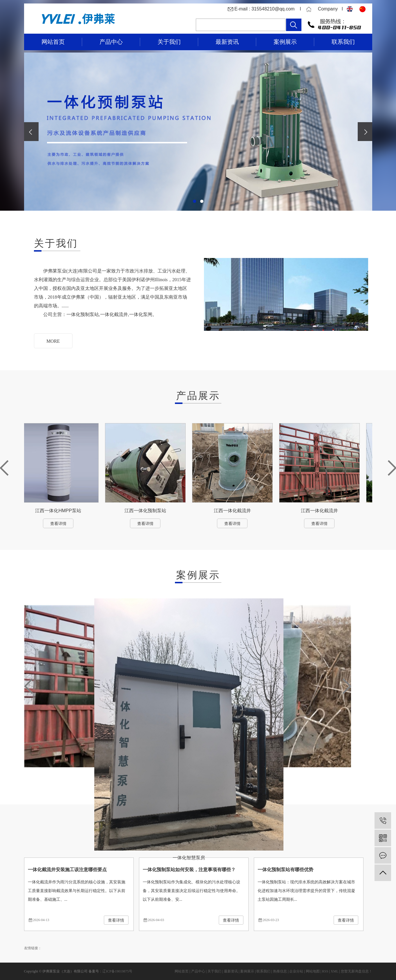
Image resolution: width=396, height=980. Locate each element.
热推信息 (280, 971)
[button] (195, 201)
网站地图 (313, 971)
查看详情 (60, 524)
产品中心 (111, 42)
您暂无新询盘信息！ (357, 971)
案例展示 (285, 42)
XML (334, 971)
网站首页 (53, 42)
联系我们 (343, 42)
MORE (53, 341)
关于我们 (169, 42)
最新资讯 (227, 42)
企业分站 (296, 971)
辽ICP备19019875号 (117, 971)
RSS (325, 971)
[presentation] (31, 132)
